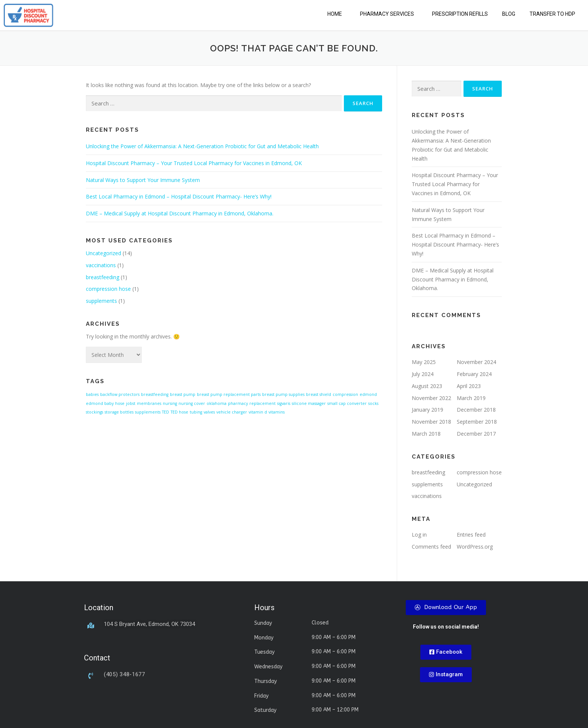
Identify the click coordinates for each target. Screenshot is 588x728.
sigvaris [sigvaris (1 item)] (284, 403)
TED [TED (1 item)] (166, 412)
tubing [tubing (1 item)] (196, 412)
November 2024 (476, 362)
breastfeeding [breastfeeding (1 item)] (155, 394)
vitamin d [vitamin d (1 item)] (258, 412)
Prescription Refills (460, 14)
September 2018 (477, 422)
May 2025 (424, 362)
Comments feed (431, 547)
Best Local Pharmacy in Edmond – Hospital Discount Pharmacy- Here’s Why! (179, 196)
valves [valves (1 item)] (209, 412)
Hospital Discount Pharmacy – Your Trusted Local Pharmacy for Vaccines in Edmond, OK (194, 163)
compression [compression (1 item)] (345, 394)
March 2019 (471, 398)
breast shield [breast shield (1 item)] (319, 394)
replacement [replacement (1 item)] (262, 403)
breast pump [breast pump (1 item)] (183, 394)
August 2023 (427, 386)
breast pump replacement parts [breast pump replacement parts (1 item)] (229, 394)
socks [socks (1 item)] (373, 403)
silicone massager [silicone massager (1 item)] (309, 403)
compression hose (108, 289)
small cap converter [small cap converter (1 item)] (347, 403)
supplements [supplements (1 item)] (148, 412)
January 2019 (427, 410)
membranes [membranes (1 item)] (149, 403)
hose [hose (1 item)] (120, 403)
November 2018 (431, 422)
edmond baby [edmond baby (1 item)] (100, 403)
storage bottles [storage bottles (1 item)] (119, 412)
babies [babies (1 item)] (92, 394)
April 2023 (469, 386)
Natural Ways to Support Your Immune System (143, 180)
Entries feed (471, 535)
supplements (101, 301)
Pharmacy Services (387, 14)
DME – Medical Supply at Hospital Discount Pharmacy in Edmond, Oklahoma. (180, 213)
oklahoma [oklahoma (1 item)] (217, 403)
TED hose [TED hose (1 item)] (179, 412)
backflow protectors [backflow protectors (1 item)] (120, 394)
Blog (509, 14)
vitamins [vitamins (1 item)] (277, 412)
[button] (337, 14)
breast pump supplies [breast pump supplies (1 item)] (283, 394)
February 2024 (474, 374)
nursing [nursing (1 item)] (170, 403)
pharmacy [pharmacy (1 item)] (238, 403)
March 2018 (426, 434)
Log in (419, 535)
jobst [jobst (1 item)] (131, 403)
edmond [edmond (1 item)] (368, 394)
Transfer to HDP (552, 14)
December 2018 (476, 410)
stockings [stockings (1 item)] (94, 412)
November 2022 (431, 398)
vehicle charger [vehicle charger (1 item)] (232, 412)
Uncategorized (103, 253)
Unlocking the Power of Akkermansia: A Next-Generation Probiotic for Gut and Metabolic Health (202, 146)
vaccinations (101, 265)
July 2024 (423, 374)
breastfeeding (103, 277)
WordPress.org (475, 547)
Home (335, 14)
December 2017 (476, 434)
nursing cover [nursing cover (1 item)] (192, 403)
